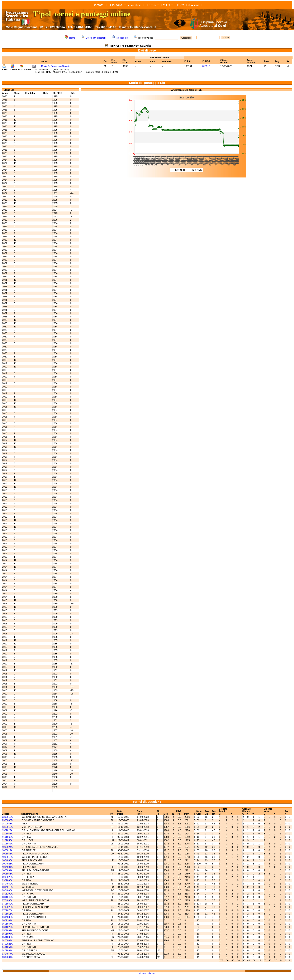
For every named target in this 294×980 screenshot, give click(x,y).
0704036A (7, 900)
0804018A (7, 887)
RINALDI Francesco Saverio (56, 66)
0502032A (7, 930)
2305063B (7, 820)
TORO (180, 5)
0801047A (7, 897)
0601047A (7, 924)
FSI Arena (193, 5)
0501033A (7, 937)
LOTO (166, 5)
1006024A (7, 847)
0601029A (7, 927)
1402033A (7, 824)
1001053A (7, 874)
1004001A (7, 867)
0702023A (7, 907)
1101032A (7, 844)
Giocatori (135, 5)
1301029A (7, 830)
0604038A (7, 917)
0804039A (7, 884)
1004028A (7, 864)
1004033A (7, 860)
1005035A (7, 854)
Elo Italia (116, 5)
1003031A (7, 870)
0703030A (7, 904)
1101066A (7, 837)
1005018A (7, 857)
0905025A (7, 877)
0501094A (7, 934)
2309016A (7, 817)
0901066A (7, 880)
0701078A (7, 910)
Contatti (98, 5)
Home (72, 38)
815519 (206, 66)
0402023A (7, 944)
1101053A (7, 840)
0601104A (7, 920)
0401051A (7, 947)
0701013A (7, 914)
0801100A (7, 894)
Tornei (151, 5)
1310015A (7, 827)
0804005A (7, 890)
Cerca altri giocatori (96, 38)
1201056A (7, 834)
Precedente (122, 38)
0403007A (7, 940)
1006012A (7, 850)
